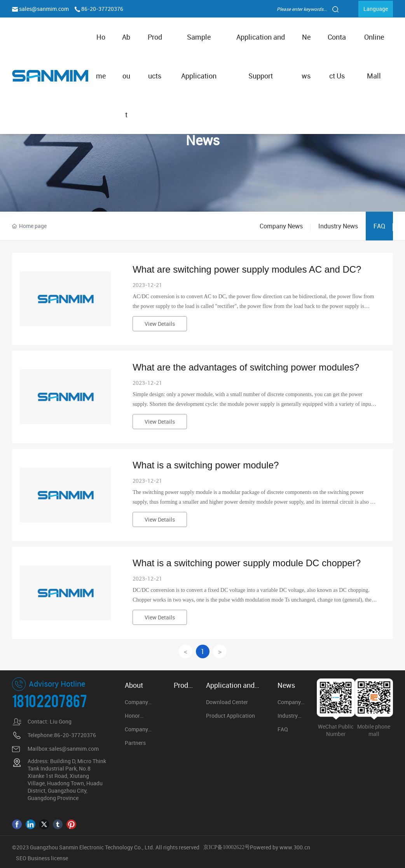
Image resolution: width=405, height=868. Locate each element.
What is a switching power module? (206, 465)
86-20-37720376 (102, 9)
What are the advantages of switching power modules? (246, 367)
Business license (48, 858)
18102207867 (50, 700)
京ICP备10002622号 (227, 847)
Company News (281, 226)
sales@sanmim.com (45, 9)
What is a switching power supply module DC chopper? (247, 563)
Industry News (338, 226)
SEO (22, 858)
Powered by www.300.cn (280, 847)
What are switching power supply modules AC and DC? (247, 269)
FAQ (379, 226)
